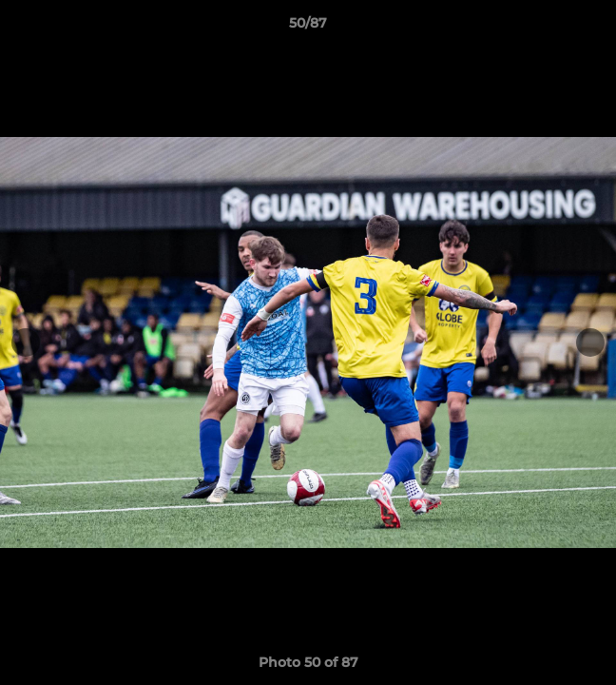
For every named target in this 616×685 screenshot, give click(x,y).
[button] (593, 28)
